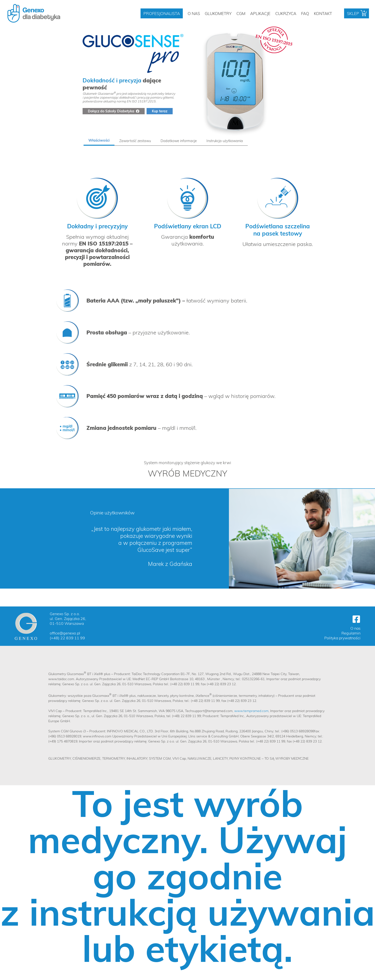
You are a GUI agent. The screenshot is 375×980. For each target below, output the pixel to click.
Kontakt (323, 13)
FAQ (305, 13)
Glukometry (218, 13)
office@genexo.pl (65, 633)
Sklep (353, 13)
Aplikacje (260, 13)
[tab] (99, 141)
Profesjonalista (162, 13)
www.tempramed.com (251, 711)
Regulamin (351, 633)
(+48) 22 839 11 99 (67, 638)
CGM (241, 13)
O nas (194, 13)
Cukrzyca (286, 13)
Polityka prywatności (342, 638)
